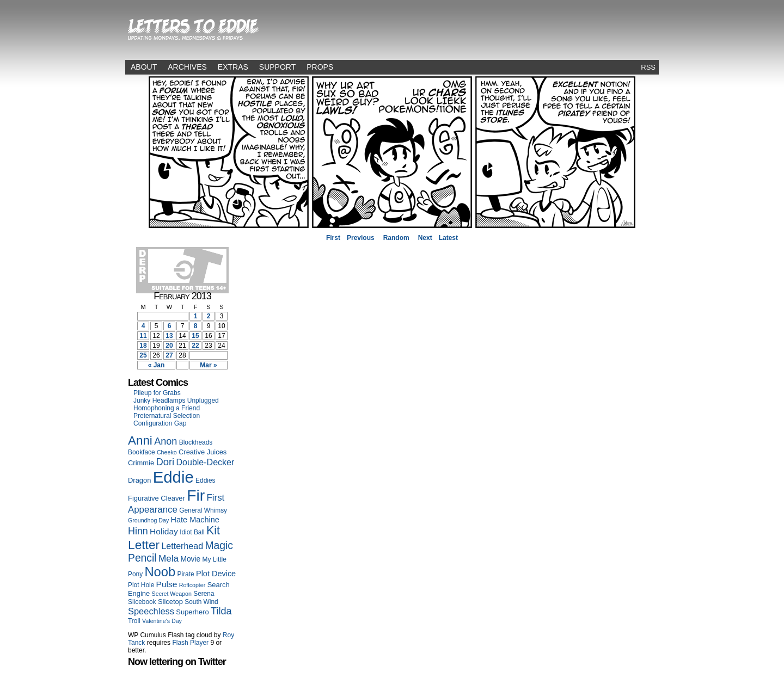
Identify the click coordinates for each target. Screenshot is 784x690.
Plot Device (216, 574)
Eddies (205, 480)
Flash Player (190, 643)
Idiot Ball (192, 532)
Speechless (151, 611)
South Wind (201, 602)
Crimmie (141, 463)
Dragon (139, 480)
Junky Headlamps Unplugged (176, 401)
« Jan (157, 365)
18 (143, 346)
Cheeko (167, 452)
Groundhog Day (148, 520)
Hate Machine (195, 520)
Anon (166, 441)
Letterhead (182, 546)
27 (169, 355)
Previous (361, 238)
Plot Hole (141, 585)
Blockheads (196, 442)
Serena (204, 594)
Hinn (138, 531)
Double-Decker (206, 462)
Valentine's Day (162, 621)
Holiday (164, 531)
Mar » (208, 365)
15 (195, 336)
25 (143, 355)
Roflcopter (192, 585)
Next (425, 238)
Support (277, 67)
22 (195, 346)
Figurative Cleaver (157, 498)
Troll (134, 621)
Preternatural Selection (167, 416)
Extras (233, 67)
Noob (160, 572)
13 (169, 336)
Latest (448, 238)
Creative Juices (203, 452)
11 (143, 336)
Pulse (167, 584)
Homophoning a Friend (167, 408)
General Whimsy (203, 510)
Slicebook (142, 602)
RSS (648, 67)
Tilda (221, 611)
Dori (165, 462)
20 (169, 346)
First (333, 238)
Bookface (142, 452)
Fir (196, 495)
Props (320, 67)
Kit (213, 531)
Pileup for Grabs (157, 393)
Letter (144, 545)
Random (396, 238)
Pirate (186, 574)
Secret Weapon (172, 594)
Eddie (173, 477)
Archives (187, 67)
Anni (140, 441)
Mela (169, 558)
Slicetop (170, 602)
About (144, 67)
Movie (190, 559)
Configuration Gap (160, 423)
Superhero (192, 612)
